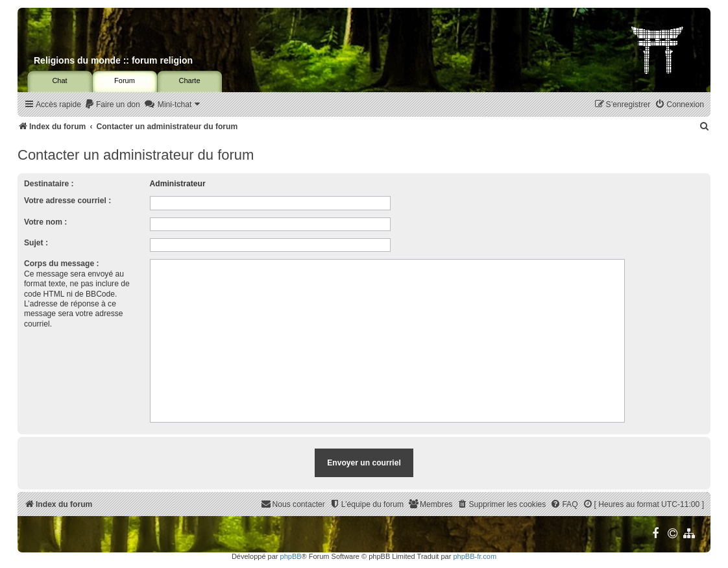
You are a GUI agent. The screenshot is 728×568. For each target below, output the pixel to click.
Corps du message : (62, 264)
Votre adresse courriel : (67, 201)
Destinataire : (49, 184)
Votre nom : (45, 222)
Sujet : (36, 243)
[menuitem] (112, 105)
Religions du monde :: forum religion (113, 60)
